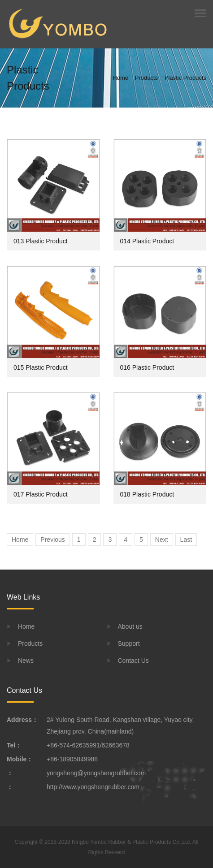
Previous (52, 540)
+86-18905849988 (72, 759)
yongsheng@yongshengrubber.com (96, 773)
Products (146, 78)
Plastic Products (185, 78)
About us (130, 626)
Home (120, 78)
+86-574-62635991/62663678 (88, 745)
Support (129, 643)
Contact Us (133, 661)
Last (186, 540)
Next (162, 540)
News (26, 661)
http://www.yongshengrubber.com (93, 787)
